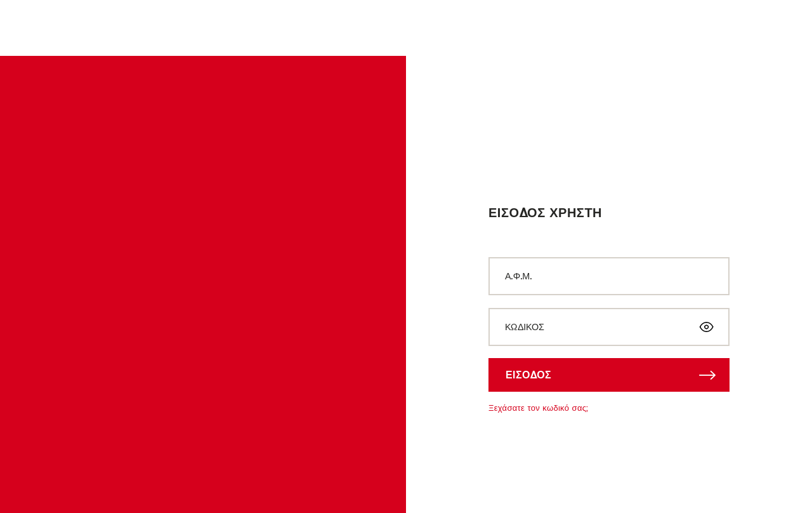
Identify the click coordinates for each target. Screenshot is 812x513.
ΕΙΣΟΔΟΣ (528, 375)
